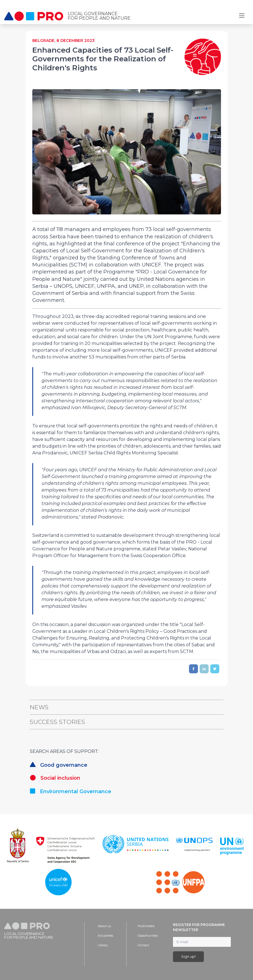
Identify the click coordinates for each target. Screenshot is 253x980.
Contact (143, 945)
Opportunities (148, 936)
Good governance (59, 765)
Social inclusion (55, 778)
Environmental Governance (70, 791)
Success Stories (57, 722)
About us (104, 926)
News (39, 707)
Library (103, 945)
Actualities (105, 936)
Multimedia (146, 926)
